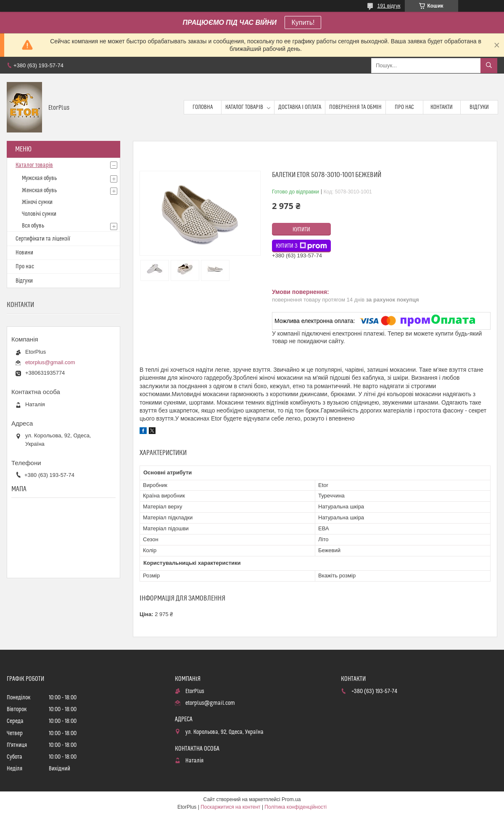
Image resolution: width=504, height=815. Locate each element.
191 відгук (389, 6)
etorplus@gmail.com (50, 362)
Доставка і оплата (300, 107)
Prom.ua (291, 799)
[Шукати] (489, 66)
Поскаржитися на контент (230, 807)
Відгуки (479, 107)
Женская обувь (39, 191)
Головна (203, 107)
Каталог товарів (244, 107)
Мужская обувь (39, 178)
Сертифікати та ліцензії (43, 239)
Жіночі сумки (37, 202)
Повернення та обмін (355, 107)
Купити (301, 230)
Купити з (301, 246)
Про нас (404, 107)
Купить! (303, 22)
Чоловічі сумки (39, 214)
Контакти (442, 107)
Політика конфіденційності (296, 807)
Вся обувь (33, 226)
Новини (24, 253)
